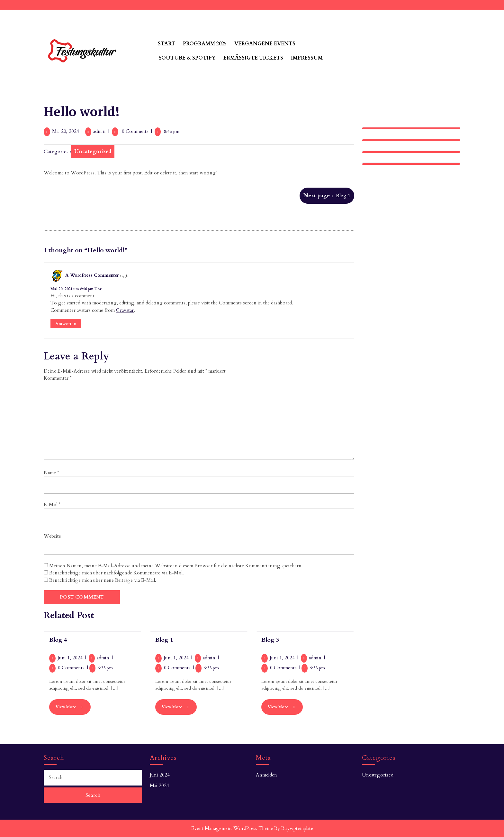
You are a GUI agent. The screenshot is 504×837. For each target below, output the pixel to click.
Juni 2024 (160, 775)
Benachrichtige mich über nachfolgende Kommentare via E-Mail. (117, 573)
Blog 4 (58, 640)
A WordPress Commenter (92, 275)
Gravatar (125, 310)
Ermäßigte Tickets (253, 58)
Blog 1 (164, 640)
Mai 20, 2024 (66, 131)
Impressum (307, 58)
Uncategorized (93, 152)
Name (51, 473)
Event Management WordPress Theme (233, 828)
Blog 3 (270, 640)
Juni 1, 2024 (72, 658)
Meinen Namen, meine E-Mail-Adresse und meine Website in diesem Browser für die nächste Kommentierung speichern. (176, 566)
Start (166, 44)
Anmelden (266, 775)
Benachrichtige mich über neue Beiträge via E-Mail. (103, 580)
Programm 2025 (205, 44)
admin (99, 131)
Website (52, 536)
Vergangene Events (265, 44)
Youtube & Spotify (187, 58)
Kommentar (58, 378)
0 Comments (73, 668)
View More (67, 704)
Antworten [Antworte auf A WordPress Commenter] (66, 324)
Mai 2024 (159, 786)
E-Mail (52, 505)
